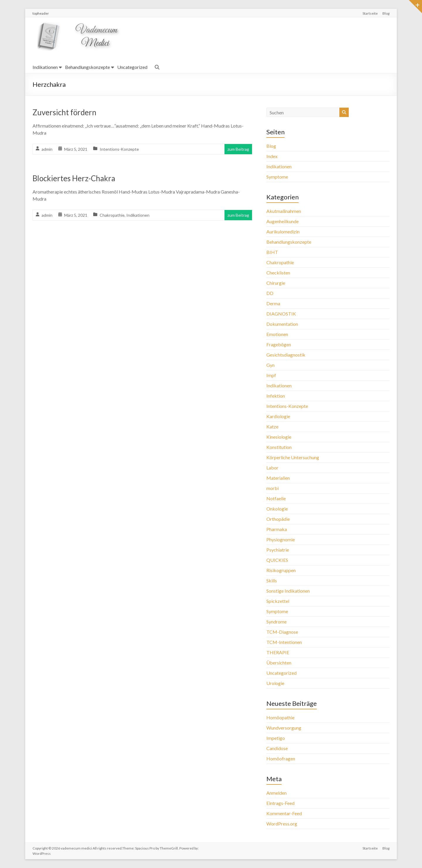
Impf (271, 375)
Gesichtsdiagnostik (286, 355)
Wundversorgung (284, 728)
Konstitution (279, 447)
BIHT (272, 252)
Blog (386, 13)
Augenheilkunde (283, 221)
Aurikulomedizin (283, 232)
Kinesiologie (279, 437)
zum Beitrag (238, 149)
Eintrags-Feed (280, 803)
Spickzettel (278, 601)
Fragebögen (279, 344)
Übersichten (279, 663)
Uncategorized (132, 67)
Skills (272, 580)
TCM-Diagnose (282, 632)
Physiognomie (281, 539)
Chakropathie (112, 215)
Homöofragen (281, 758)
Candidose (277, 748)
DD (270, 293)
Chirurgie (276, 283)
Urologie (275, 683)
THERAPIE (278, 652)
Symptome (277, 177)
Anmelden (276, 793)
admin (47, 149)
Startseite (370, 13)
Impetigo (276, 738)
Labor (272, 468)
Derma (273, 303)
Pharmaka (277, 529)
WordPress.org (282, 824)
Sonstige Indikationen (288, 591)
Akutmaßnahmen (284, 211)
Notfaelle (276, 498)
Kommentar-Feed (284, 813)
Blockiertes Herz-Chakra (74, 178)
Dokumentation (282, 324)
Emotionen (277, 334)
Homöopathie (280, 717)
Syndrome (276, 622)
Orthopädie (278, 519)
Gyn (270, 365)
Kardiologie (278, 416)
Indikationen (45, 67)
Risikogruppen (281, 570)
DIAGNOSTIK (281, 314)
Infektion (276, 396)
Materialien (278, 478)
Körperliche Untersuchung (293, 457)
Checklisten (278, 273)
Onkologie (277, 509)
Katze (272, 427)
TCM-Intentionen (284, 642)
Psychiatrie (278, 550)
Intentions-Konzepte (119, 149)
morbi (273, 488)
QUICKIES (277, 560)
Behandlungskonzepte (87, 67)
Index (272, 156)
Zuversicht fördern (64, 112)
